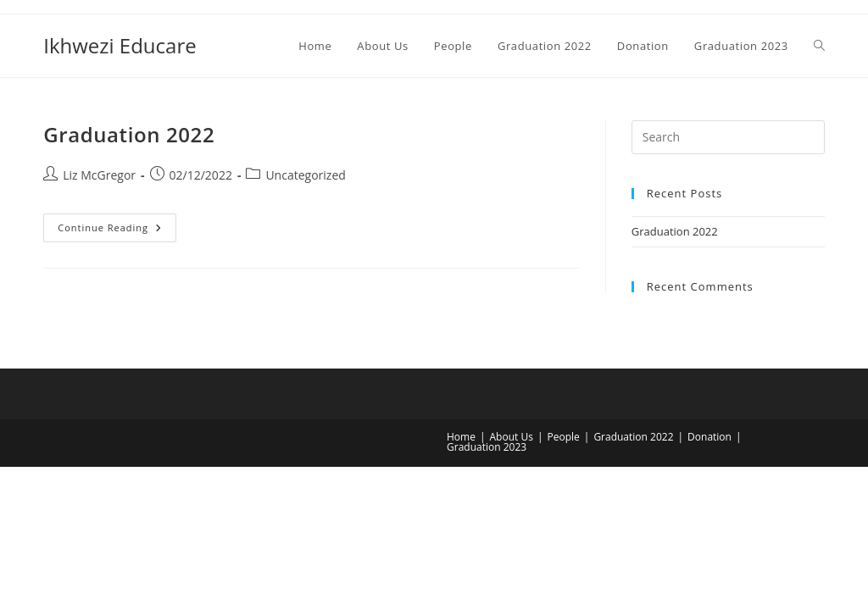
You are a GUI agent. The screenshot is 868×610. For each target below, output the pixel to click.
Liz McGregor (99, 175)
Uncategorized (305, 175)
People (563, 437)
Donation (709, 437)
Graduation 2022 (129, 134)
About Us (512, 437)
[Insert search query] (728, 137)
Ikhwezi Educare (120, 45)
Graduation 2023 (487, 447)
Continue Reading (117, 231)
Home (461, 437)
